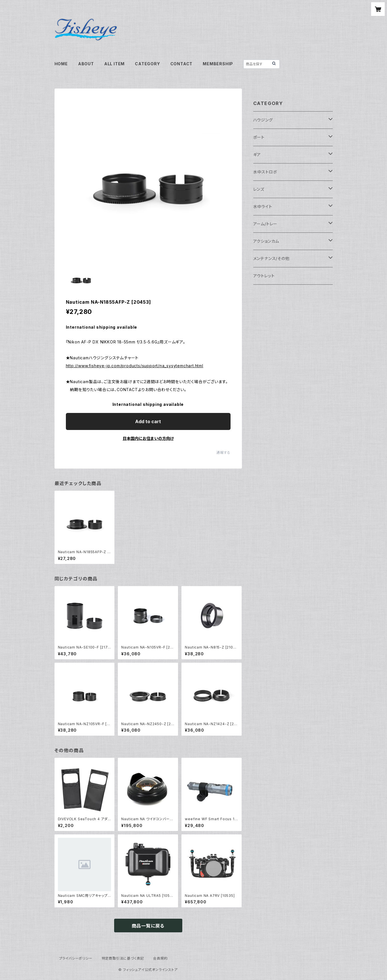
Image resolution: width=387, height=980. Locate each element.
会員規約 (160, 958)
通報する (223, 453)
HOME (61, 64)
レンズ (259, 189)
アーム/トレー (265, 224)
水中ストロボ (265, 172)
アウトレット (264, 276)
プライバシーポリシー (76, 958)
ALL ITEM (114, 64)
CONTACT (182, 64)
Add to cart (148, 421)
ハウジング (263, 120)
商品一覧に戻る (148, 926)
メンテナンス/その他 (271, 258)
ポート (259, 137)
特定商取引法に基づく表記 (123, 958)
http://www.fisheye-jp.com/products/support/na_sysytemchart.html (135, 366)
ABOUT (86, 64)
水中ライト (263, 206)
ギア (257, 155)
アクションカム (266, 241)
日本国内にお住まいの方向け (148, 438)
